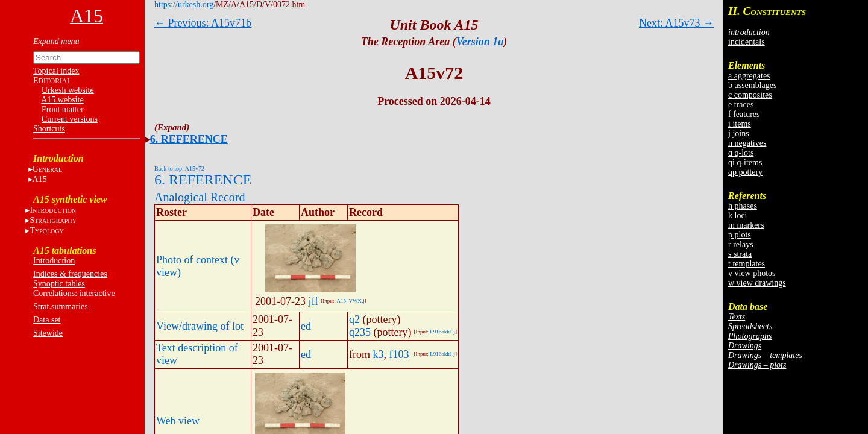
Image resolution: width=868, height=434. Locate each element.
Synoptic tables (59, 284)
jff (314, 301)
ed (306, 326)
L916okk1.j (442, 332)
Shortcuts (49, 129)
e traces (741, 105)
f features (744, 114)
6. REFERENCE (189, 139)
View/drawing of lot (200, 326)
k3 (379, 354)
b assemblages (752, 85)
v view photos (752, 273)
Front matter (63, 109)
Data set (47, 320)
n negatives (747, 143)
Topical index (56, 71)
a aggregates (749, 76)
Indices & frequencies (70, 274)
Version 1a (480, 42)
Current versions (70, 119)
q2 (354, 319)
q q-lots (741, 153)
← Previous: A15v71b (203, 23)
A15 (40, 179)
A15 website (62, 100)
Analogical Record (200, 197)
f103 (399, 354)
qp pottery (745, 172)
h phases (743, 206)
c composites (750, 95)
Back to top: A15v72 (179, 168)
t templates (747, 264)
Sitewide (48, 333)
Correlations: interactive (74, 293)
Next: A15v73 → (676, 23)
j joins (739, 134)
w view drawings (757, 283)
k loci (738, 215)
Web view (178, 421)
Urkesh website (68, 90)
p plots (740, 235)
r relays (741, 244)
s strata (740, 254)
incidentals (747, 42)
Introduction (54, 261)
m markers (746, 225)
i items (740, 124)
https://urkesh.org (184, 5)
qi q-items (745, 162)
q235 (360, 332)
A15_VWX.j (350, 301)
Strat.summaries (61, 307)
